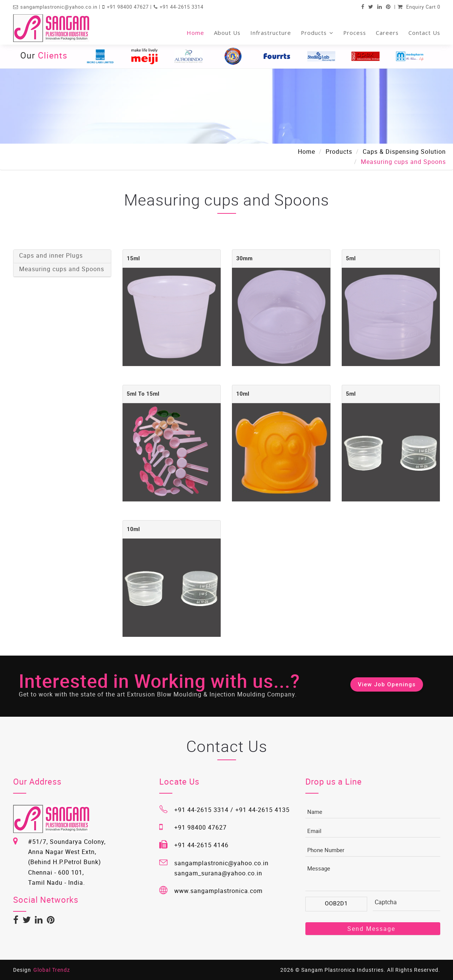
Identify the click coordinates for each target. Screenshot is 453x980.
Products (317, 33)
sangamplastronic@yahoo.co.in (60, 7)
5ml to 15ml (143, 394)
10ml (243, 394)
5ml (351, 258)
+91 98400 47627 (129, 7)
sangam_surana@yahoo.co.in (218, 873)
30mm (244, 258)
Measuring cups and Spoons (62, 269)
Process (355, 33)
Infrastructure (271, 33)
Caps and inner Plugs (51, 255)
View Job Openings (387, 684)
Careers (387, 33)
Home (195, 33)
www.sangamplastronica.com (218, 891)
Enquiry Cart (419, 7)
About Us (227, 33)
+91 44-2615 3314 (182, 7)
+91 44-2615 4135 (262, 810)
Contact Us (424, 33)
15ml (133, 258)
